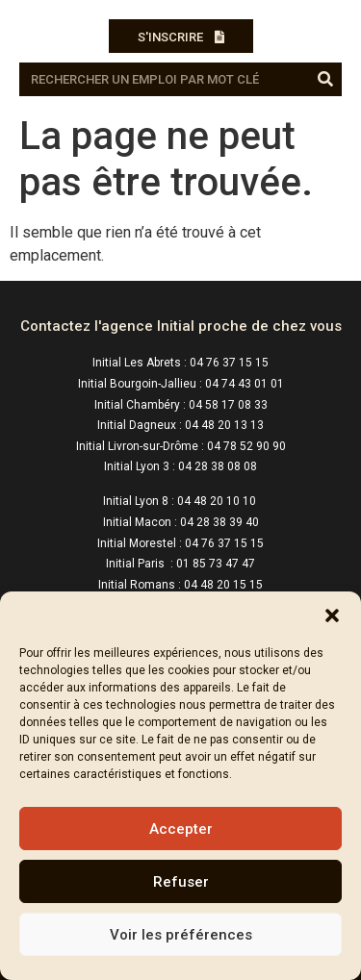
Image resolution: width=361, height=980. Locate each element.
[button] (332, 616)
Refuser (181, 882)
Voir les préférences (181, 935)
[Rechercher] (325, 79)
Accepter (181, 829)
